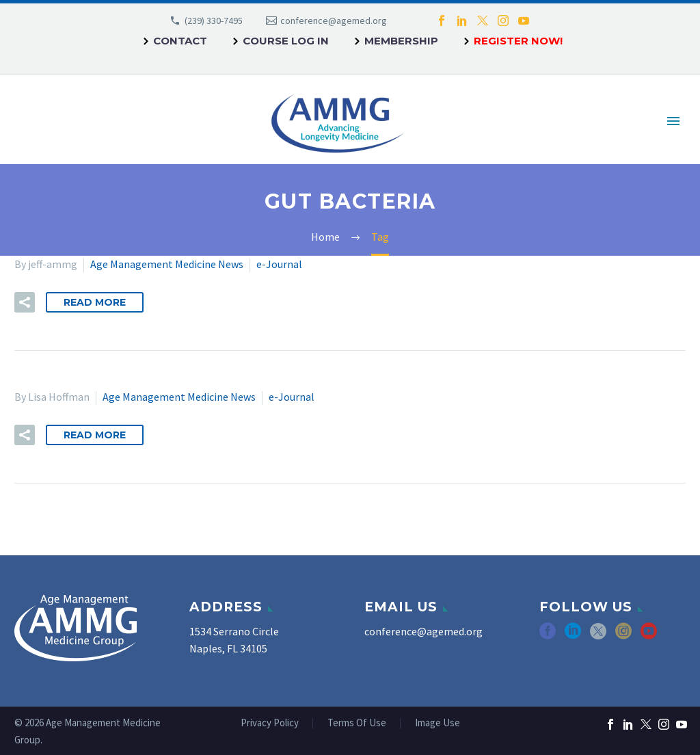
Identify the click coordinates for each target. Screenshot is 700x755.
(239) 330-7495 (214, 21)
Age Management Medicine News (167, 264)
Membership (401, 41)
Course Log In (286, 41)
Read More (95, 302)
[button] (25, 302)
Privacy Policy (270, 723)
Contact (180, 41)
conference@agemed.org (334, 21)
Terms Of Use (357, 723)
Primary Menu (673, 121)
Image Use (437, 723)
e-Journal (279, 264)
